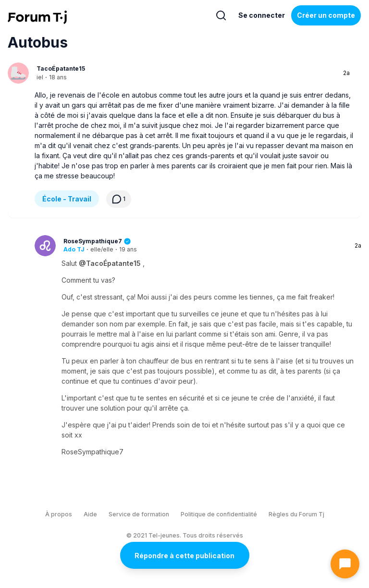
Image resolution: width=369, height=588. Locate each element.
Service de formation (139, 514)
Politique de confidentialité (219, 514)
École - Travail (67, 199)
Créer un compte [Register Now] (326, 15)
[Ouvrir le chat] (345, 564)
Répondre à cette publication (184, 556)
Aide (90, 514)
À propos (59, 514)
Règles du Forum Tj (296, 514)
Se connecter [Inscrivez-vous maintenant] (262, 15)
